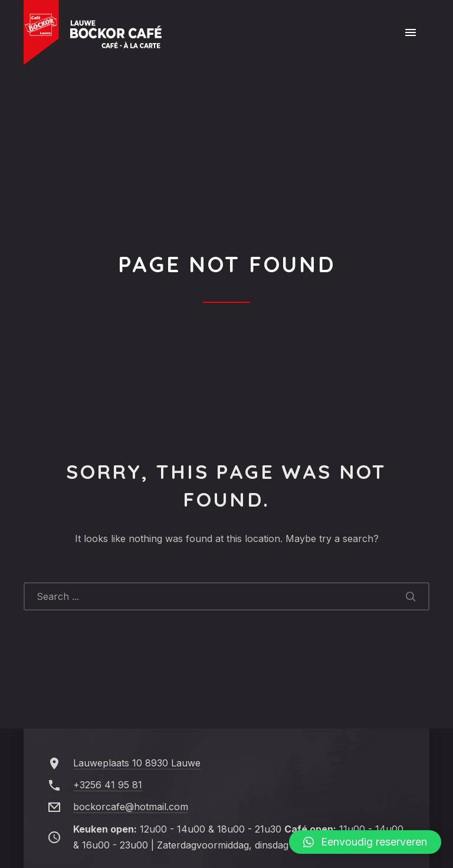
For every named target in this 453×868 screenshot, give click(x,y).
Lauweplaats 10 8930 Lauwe (137, 763)
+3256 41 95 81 (108, 785)
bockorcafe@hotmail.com (131, 807)
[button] (365, 842)
